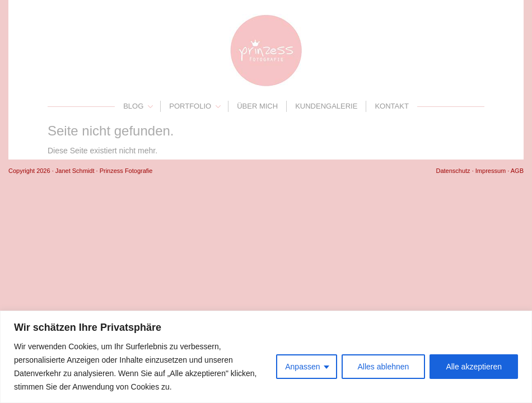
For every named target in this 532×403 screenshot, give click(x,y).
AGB (517, 171)
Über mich (257, 106)
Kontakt (391, 106)
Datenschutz (453, 171)
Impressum (491, 171)
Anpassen (302, 367)
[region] (266, 357)
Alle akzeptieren (474, 367)
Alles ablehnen (384, 367)
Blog (133, 106)
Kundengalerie (326, 106)
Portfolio (190, 106)
